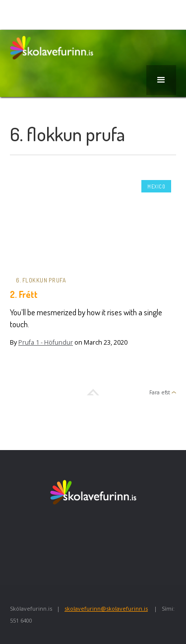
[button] (161, 80)
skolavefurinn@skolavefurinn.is (106, 608)
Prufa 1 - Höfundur (46, 342)
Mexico (156, 186)
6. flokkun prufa (41, 280)
